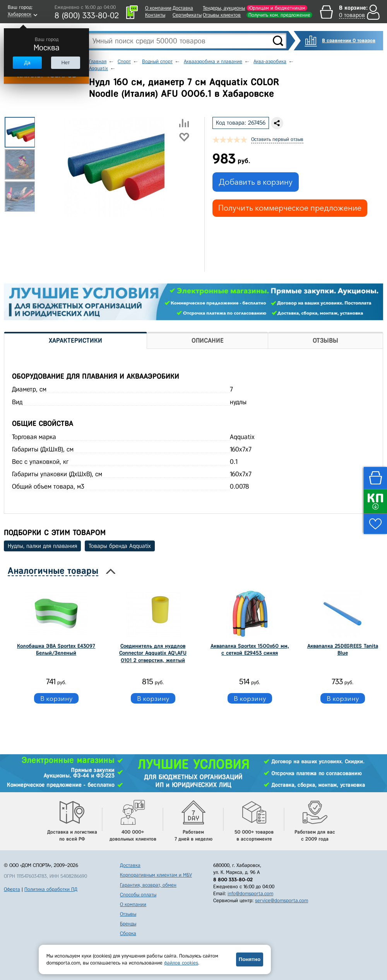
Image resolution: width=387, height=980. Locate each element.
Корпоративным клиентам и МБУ (156, 875)
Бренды (128, 924)
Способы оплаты (138, 895)
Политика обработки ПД (51, 889)
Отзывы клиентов (222, 15)
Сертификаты (187, 15)
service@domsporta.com (282, 900)
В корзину (56, 698)
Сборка (128, 933)
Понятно (250, 959)
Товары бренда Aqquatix (120, 546)
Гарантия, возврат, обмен (148, 885)
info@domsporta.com (250, 893)
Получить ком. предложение (279, 15)
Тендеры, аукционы (224, 8)
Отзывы (128, 914)
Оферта (12, 889)
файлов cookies (181, 963)
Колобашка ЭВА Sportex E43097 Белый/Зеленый (56, 650)
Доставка (183, 8)
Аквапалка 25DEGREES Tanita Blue (343, 650)
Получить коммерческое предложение (290, 208)
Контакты (155, 15)
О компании (158, 8)
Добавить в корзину (256, 182)
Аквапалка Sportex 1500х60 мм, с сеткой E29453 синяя (250, 650)
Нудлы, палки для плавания (42, 546)
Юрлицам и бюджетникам (277, 8)
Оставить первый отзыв (277, 139)
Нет (65, 63)
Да (27, 63)
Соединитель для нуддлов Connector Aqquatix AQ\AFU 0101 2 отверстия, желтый (153, 653)
